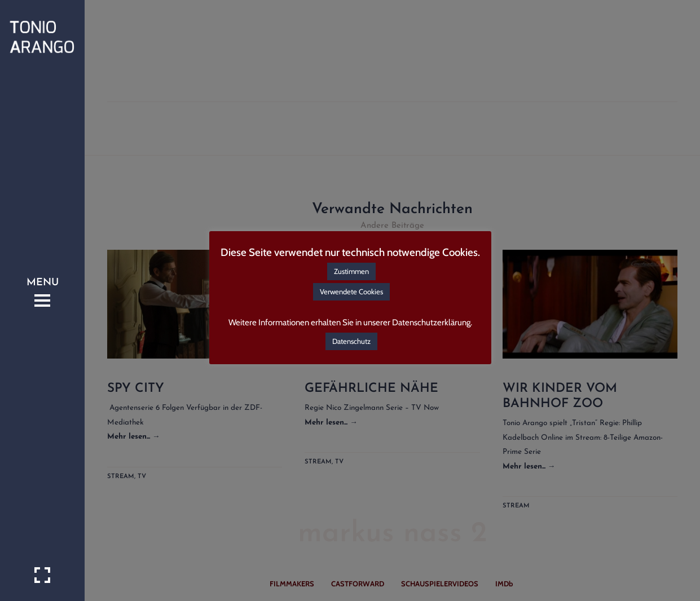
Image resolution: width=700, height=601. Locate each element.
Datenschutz (351, 341)
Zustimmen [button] (351, 271)
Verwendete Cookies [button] (351, 291)
